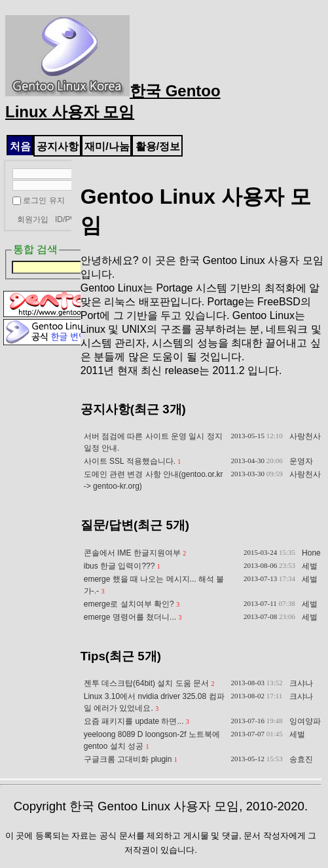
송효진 (301, 759)
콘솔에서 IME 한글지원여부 (132, 553)
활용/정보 (158, 146)
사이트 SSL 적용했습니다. (130, 461)
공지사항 (58, 146)
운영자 (301, 461)
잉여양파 (305, 721)
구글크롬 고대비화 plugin (128, 759)
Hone (311, 553)
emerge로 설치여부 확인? (129, 604)
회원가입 (33, 219)
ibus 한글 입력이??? (119, 566)
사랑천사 (305, 436)
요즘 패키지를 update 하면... (134, 721)
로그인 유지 (44, 200)
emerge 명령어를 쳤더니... (130, 617)
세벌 (310, 566)
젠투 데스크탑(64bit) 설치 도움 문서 (146, 683)
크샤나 (301, 683)
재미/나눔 (107, 146)
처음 (20, 146)
